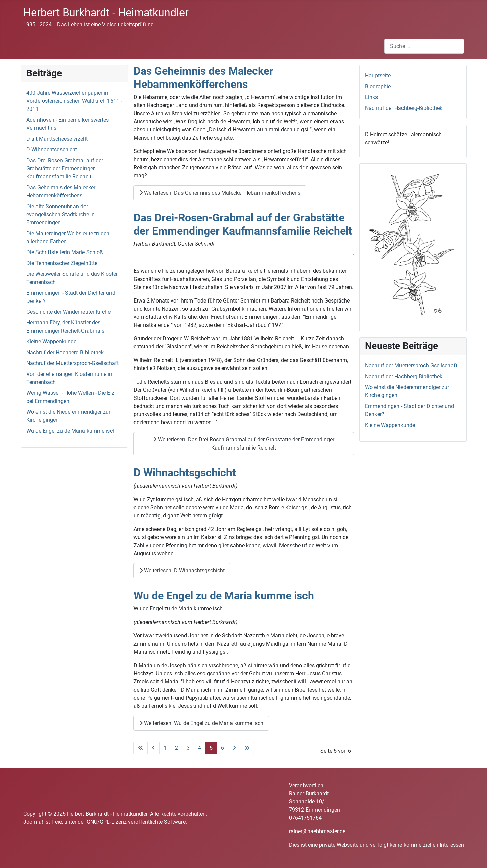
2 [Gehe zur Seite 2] (177, 748)
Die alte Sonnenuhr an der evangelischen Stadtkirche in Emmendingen (60, 214)
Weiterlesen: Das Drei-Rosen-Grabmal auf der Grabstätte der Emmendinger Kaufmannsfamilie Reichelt (244, 444)
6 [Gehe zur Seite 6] (223, 748)
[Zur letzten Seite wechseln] (247, 748)
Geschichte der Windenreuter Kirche (68, 312)
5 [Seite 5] (211, 748)
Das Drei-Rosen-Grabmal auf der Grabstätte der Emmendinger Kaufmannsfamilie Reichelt (65, 168)
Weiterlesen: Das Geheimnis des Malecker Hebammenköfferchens (220, 193)
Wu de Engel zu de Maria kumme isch (71, 431)
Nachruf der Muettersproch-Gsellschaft (72, 363)
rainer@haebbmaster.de (317, 831)
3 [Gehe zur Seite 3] (188, 748)
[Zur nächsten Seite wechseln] (234, 748)
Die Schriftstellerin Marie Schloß (65, 252)
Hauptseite (378, 76)
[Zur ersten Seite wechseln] (141, 748)
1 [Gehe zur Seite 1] (165, 748)
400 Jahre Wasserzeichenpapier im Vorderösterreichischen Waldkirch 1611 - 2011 (74, 101)
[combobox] (424, 46)
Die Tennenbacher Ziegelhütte (62, 263)
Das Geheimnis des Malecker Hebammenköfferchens (203, 77)
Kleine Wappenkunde (51, 342)
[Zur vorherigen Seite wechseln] (153, 748)
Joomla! (33, 822)
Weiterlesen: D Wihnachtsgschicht (182, 570)
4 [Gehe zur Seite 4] (200, 748)
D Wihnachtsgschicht (52, 150)
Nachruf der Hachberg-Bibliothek (65, 352)
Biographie (378, 86)
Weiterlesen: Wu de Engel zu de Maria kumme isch (201, 723)
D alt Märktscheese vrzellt (57, 139)
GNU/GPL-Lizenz (107, 822)
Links (371, 97)
